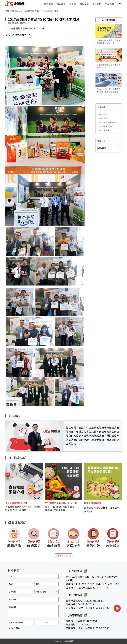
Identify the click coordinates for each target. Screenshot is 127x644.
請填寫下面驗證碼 (16, 622)
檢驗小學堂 (105, 130)
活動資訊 (104, 118)
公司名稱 (12, 592)
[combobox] (46, 592)
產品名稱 (13, 599)
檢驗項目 (49, 4)
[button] (117, 608)
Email (12, 584)
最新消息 (104, 114)
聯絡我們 (110, 4)
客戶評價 (97, 4)
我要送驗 (61, 4)
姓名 (11, 576)
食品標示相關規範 (108, 122)
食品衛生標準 (106, 126)
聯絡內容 (12, 607)
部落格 (73, 4)
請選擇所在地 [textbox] (41, 592)
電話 (38, 584)
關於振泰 (84, 4)
